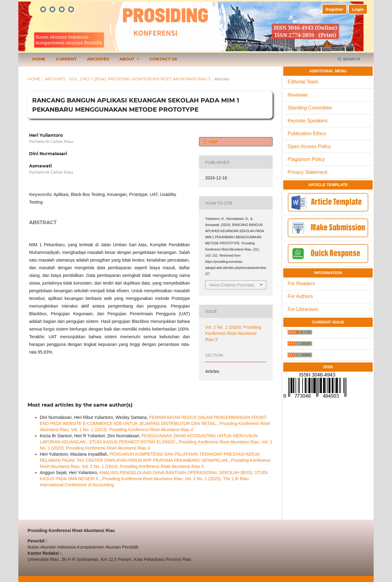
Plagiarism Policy (306, 159)
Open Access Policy (309, 146)
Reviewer (298, 95)
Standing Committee (310, 108)
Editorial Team (303, 82)
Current (66, 59)
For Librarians (303, 309)
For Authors (300, 296)
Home (39, 59)
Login (358, 9)
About (128, 59)
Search (349, 59)
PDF (213, 142)
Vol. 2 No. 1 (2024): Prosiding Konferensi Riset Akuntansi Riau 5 (140, 79)
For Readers (301, 283)
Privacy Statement (307, 172)
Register (334, 9)
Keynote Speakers (308, 121)
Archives (98, 59)
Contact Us (163, 59)
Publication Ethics (307, 134)
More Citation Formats (232, 285)
